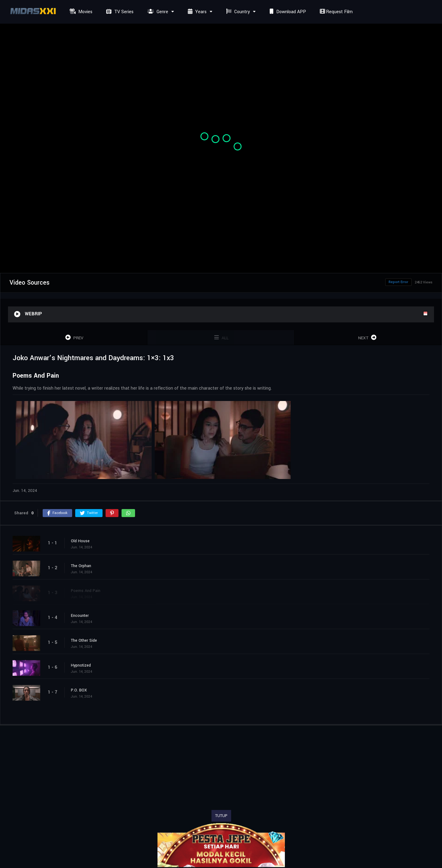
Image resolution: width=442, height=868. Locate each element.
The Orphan (81, 566)
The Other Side (84, 640)
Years (196, 12)
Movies (80, 12)
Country (237, 12)
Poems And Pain (86, 591)
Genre (157, 12)
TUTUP (221, 816)
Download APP (287, 12)
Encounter (80, 616)
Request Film (335, 12)
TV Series (119, 12)
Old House (80, 541)
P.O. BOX (79, 690)
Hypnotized (81, 665)
